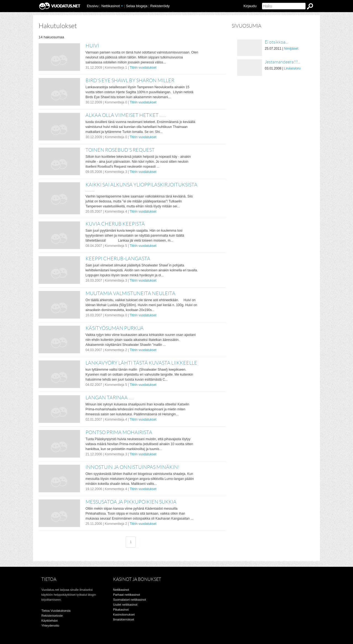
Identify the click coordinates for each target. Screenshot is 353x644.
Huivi (92, 46)
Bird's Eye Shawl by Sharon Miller (130, 81)
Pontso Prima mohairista (119, 432)
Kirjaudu (250, 6)
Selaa (137, 6)
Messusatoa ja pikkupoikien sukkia (131, 502)
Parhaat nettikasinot (126, 595)
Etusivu (93, 6)
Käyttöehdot (50, 621)
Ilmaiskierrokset (124, 619)
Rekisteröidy (160, 6)
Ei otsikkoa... (276, 42)
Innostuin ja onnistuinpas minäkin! (133, 467)
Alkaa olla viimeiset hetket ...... (126, 115)
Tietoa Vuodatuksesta (56, 611)
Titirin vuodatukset (143, 68)
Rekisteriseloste (52, 616)
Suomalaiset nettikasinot (129, 600)
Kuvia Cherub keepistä (115, 224)
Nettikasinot (110, 6)
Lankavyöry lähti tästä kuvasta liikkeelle (141, 363)
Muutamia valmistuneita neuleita (130, 293)
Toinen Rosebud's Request (120, 150)
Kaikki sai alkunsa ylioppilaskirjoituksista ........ (141, 187)
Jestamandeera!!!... (283, 62)
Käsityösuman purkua (115, 328)
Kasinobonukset (124, 614)
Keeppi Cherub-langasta (118, 259)
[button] (122, 6)
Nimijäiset (291, 49)
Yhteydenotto (50, 626)
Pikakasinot (121, 610)
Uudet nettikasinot (125, 605)
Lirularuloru (292, 68)
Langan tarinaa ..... (110, 398)
